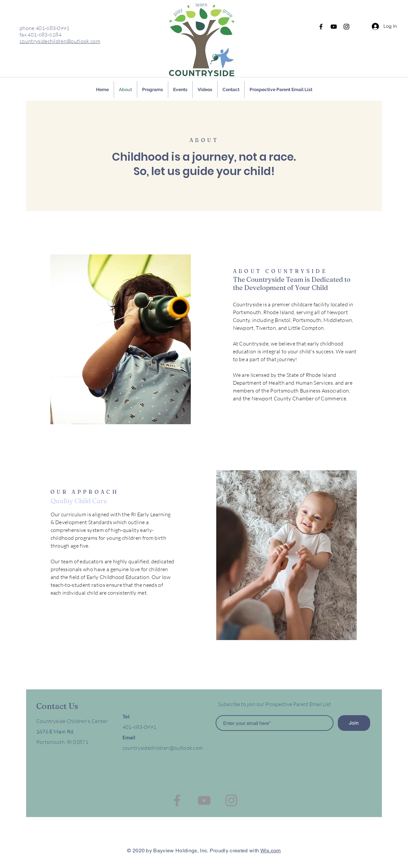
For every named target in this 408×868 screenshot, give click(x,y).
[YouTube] (334, 27)
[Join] (354, 723)
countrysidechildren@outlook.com (60, 41)
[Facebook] (321, 27)
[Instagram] (346, 27)
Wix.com (271, 851)
